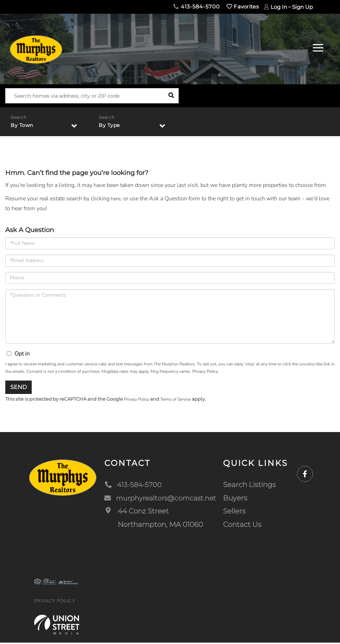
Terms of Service (180, 401)
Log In (279, 7)
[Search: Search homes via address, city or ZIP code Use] (84, 96)
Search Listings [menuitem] (251, 486)
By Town (23, 126)
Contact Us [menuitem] (244, 526)
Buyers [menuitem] (237, 499)
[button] (171, 96)
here (116, 200)
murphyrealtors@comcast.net (161, 499)
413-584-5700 (196, 7)
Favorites (243, 7)
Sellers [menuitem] (236, 513)
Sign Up (302, 7)
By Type (111, 126)
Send (18, 388)
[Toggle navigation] (318, 47)
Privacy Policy (205, 372)
